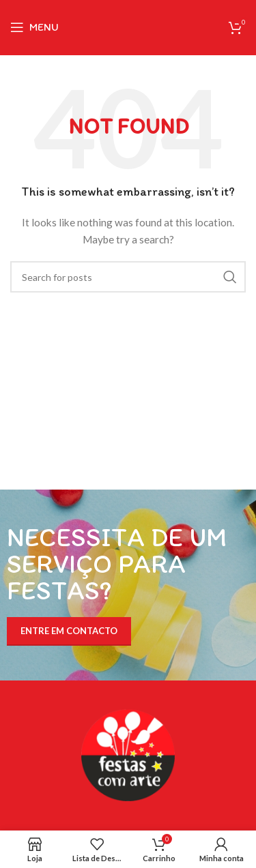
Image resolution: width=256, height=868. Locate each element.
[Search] (128, 277)
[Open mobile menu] (34, 27)
